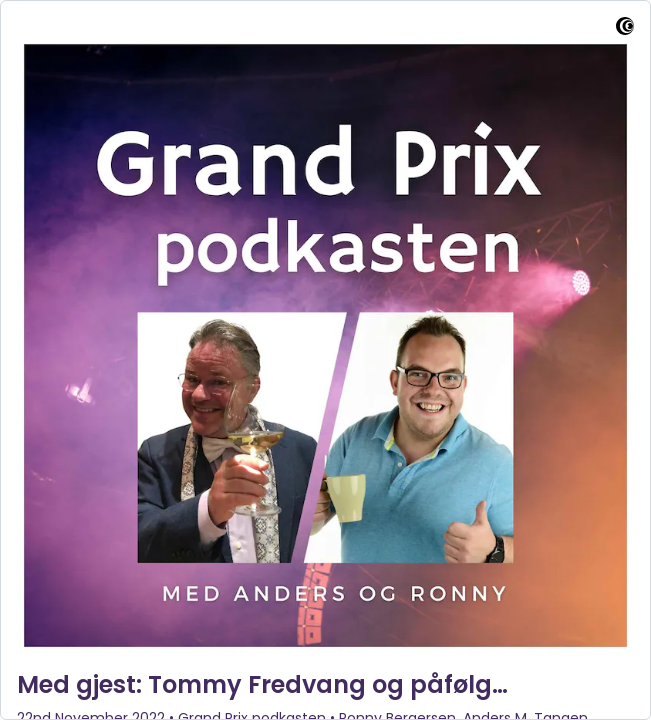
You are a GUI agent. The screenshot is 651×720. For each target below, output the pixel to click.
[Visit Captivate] (625, 29)
